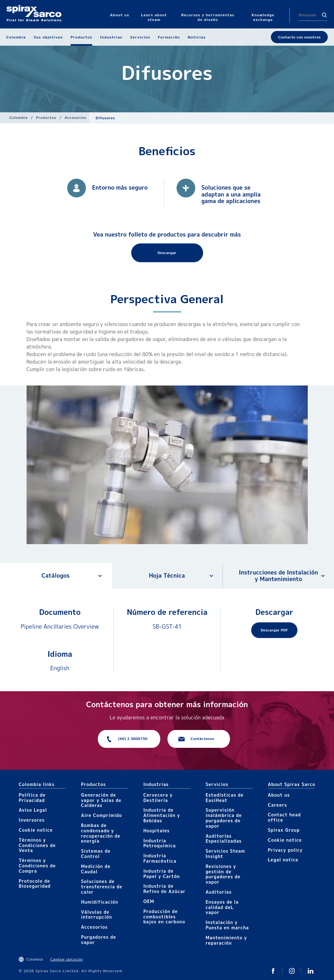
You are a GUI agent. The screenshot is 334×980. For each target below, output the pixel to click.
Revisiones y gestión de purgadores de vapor (223, 874)
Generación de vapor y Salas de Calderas (101, 800)
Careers (277, 805)
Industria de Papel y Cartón (162, 874)
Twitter (273, 971)
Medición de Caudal (96, 869)
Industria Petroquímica (160, 843)
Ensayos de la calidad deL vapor (222, 907)
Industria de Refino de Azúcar (165, 889)
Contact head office (284, 817)
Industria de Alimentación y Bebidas (162, 815)
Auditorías (219, 892)
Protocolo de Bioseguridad (35, 884)
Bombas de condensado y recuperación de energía (101, 833)
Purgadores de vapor (98, 940)
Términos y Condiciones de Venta (37, 845)
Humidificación (100, 902)
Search (324, 15)
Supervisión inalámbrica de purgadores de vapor (224, 818)
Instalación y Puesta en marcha (227, 925)
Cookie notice (36, 830)
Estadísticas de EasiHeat (225, 798)
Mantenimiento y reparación (226, 940)
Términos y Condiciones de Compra (37, 866)
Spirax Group (284, 830)
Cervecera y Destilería (158, 798)
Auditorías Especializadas (224, 839)
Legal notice (283, 860)
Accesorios (76, 117)
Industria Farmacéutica (160, 858)
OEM (149, 901)
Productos (46, 117)
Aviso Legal (33, 810)
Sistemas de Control (96, 854)
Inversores (32, 820)
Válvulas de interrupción (96, 915)
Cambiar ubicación (67, 959)
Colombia (19, 117)
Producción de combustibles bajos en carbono (164, 917)
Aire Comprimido (101, 815)
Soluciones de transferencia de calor (102, 887)
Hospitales (157, 831)
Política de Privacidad (32, 798)
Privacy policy (285, 850)
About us (279, 795)
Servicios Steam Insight (225, 854)
